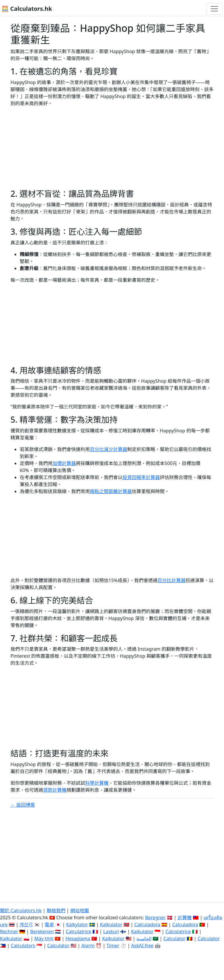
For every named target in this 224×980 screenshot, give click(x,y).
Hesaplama (78, 939)
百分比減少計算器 (108, 449)
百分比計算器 (171, 580)
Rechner (9, 932)
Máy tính (44, 939)
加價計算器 (64, 463)
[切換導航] (214, 9)
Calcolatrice (178, 932)
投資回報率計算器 (141, 477)
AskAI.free (142, 946)
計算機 (185, 918)
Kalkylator (77, 925)
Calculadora (147, 925)
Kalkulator (111, 925)
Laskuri (111, 932)
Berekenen (42, 932)
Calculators (23, 946)
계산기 (26, 925)
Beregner (155, 918)
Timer (113, 946)
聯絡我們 (56, 911)
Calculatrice (79, 932)
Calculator (174, 939)
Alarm (88, 946)
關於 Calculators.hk (21, 911)
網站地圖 (80, 911)
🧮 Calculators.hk (27, 9)
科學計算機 (97, 783)
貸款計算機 (55, 790)
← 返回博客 (23, 805)
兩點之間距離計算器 (111, 491)
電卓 (49, 925)
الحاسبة (144, 939)
